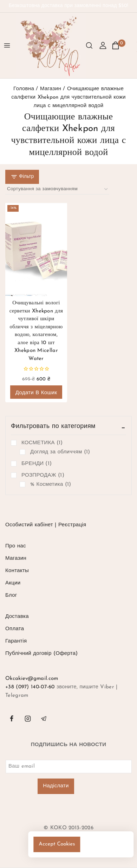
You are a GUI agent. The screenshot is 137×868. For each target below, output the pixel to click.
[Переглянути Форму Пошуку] (89, 45)
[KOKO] (51, 45)
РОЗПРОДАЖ (43, 476)
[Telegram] (44, 719)
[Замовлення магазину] (57, 189)
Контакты (17, 571)
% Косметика (51, 485)
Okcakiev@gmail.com (32, 679)
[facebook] (12, 719)
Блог (11, 596)
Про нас (16, 546)
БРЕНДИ (37, 464)
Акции (13, 583)
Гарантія (16, 641)
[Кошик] (119, 45)
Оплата (15, 629)
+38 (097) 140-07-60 (30, 687)
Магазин (16, 559)
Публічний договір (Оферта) (42, 654)
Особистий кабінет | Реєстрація (46, 525)
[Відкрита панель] (22, 177)
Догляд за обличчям (60, 452)
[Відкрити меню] (7, 45)
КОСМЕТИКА (42, 443)
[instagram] (28, 719)
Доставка (17, 617)
